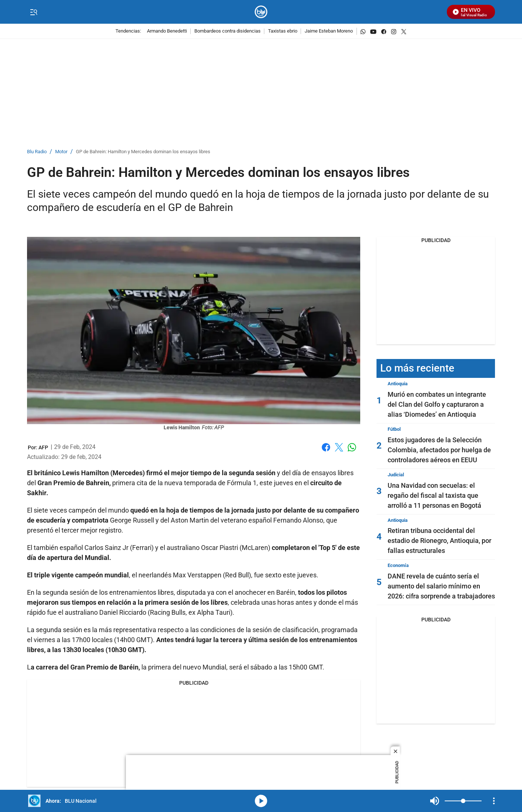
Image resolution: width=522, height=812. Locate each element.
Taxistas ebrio (283, 31)
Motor (61, 152)
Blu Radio (37, 152)
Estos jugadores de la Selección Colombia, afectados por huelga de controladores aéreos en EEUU (439, 450)
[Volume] (463, 801)
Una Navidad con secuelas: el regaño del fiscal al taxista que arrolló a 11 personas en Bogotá (434, 495)
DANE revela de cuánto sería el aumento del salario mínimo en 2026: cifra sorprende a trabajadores (441, 586)
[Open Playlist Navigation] (494, 801)
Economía (398, 565)
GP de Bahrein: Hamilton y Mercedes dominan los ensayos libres (143, 152)
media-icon (261, 801)
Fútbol (394, 429)
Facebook (326, 447)
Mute (435, 801)
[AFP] (43, 447)
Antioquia (398, 384)
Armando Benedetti (167, 31)
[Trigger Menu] (34, 12)
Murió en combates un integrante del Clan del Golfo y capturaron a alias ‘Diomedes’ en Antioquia (437, 404)
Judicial (396, 475)
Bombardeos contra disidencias (227, 31)
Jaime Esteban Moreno (329, 31)
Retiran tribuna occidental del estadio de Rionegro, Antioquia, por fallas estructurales (439, 541)
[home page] (261, 12)
